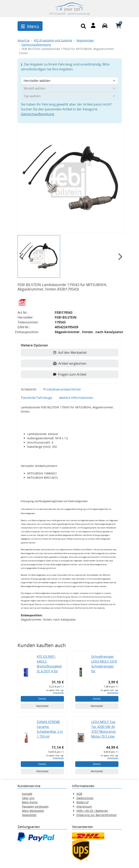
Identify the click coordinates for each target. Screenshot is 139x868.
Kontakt (27, 794)
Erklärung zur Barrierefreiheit (97, 815)
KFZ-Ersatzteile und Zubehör (53, 40)
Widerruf (83, 802)
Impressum (84, 806)
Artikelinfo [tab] (29, 389)
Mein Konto (30, 802)
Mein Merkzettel (33, 811)
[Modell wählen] (70, 88)
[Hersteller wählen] (70, 81)
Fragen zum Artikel (69, 374)
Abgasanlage (85, 40)
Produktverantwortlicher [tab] (62, 389)
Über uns (28, 798)
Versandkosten (58, 693)
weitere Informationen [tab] (76, 398)
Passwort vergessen (35, 806)
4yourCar (24, 40)
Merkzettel (42, 706)
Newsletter (29, 815)
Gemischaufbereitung (36, 45)
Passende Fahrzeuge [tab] (37, 398)
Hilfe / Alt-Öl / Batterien (92, 811)
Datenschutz (85, 798)
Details (42, 699)
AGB (79, 794)
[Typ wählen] (70, 96)
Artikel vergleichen (70, 363)
